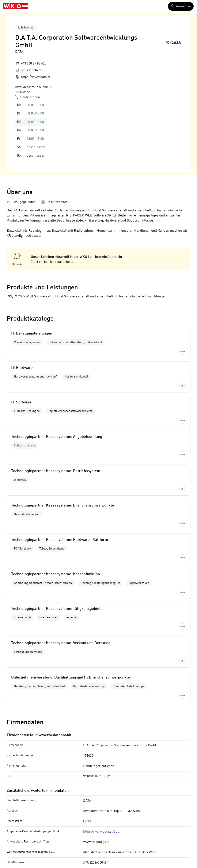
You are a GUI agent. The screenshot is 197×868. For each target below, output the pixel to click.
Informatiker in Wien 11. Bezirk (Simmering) (131, 804)
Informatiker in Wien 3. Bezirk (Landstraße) (130, 789)
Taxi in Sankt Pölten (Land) (26, 789)
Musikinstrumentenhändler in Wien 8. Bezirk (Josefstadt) (49, 832)
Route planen (28, 97)
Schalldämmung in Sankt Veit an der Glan (37, 797)
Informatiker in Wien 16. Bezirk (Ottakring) (130, 839)
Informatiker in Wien (113, 775)
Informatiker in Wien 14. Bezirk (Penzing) (129, 825)
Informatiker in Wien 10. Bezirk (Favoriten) (130, 797)
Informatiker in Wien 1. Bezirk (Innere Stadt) (131, 782)
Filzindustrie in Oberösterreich (29, 782)
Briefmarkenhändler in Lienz (28, 775)
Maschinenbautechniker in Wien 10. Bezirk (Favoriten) (47, 839)
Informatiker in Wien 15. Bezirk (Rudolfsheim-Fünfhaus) (140, 832)
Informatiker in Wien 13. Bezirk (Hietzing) (129, 818)
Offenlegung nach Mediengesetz (45, 732)
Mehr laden (99, 439)
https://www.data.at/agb (101, 571)
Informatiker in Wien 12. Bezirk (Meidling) (129, 811)
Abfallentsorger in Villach (26, 811)
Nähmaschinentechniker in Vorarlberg (35, 818)
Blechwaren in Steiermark (26, 804)
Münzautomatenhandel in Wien (30, 825)
